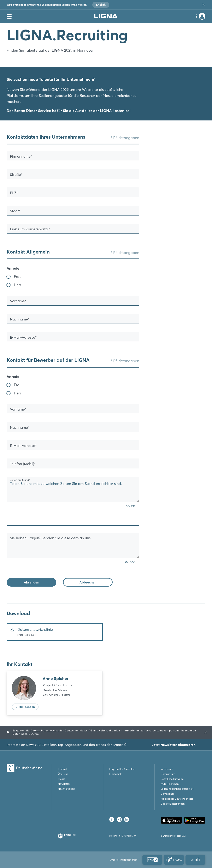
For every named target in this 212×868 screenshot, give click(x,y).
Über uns (63, 774)
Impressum (167, 769)
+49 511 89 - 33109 (56, 695)
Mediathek (115, 774)
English (101, 5)
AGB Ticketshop (170, 784)
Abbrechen (88, 582)
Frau (18, 277)
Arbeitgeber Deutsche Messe (177, 799)
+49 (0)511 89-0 (127, 836)
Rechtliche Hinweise (172, 779)
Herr (17, 285)
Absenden (31, 582)
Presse (62, 779)
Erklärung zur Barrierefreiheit (177, 789)
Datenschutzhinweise (45, 730)
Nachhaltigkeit (66, 789)
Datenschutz (168, 774)
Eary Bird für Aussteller (122, 769)
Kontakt (62, 769)
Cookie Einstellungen (173, 804)
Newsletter (64, 784)
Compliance (168, 794)
